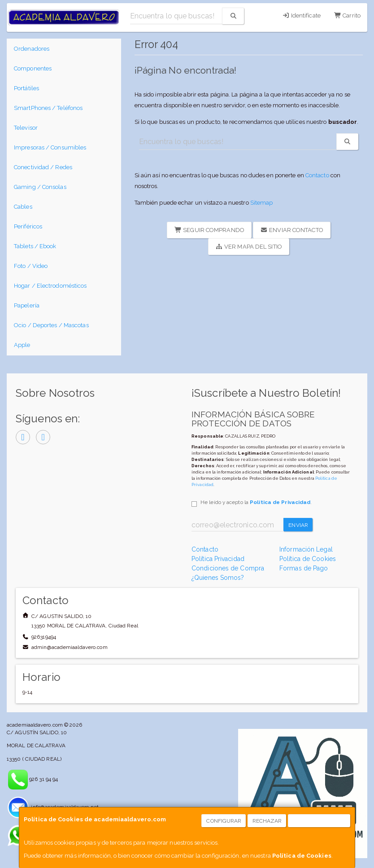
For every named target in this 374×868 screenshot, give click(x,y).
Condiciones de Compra (228, 568)
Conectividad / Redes (43, 167)
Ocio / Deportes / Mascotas (51, 325)
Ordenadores (32, 49)
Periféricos (28, 226)
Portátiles (26, 88)
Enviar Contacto (292, 230)
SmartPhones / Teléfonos (48, 108)
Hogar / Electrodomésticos (50, 286)
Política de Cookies (302, 856)
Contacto (317, 175)
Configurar (224, 821)
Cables (23, 207)
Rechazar (267, 821)
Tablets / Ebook (35, 246)
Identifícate (301, 15)
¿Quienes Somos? (218, 578)
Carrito (347, 15)
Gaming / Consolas (40, 187)
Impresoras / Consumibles (50, 147)
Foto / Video (31, 266)
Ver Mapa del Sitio (249, 247)
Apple (22, 345)
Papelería (27, 305)
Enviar (298, 525)
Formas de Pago (304, 568)
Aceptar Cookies (320, 821)
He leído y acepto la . (256, 502)
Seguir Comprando (209, 230)
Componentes (33, 68)
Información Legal (306, 549)
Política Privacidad (218, 559)
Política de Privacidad (280, 502)
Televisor (26, 128)
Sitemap (262, 203)
